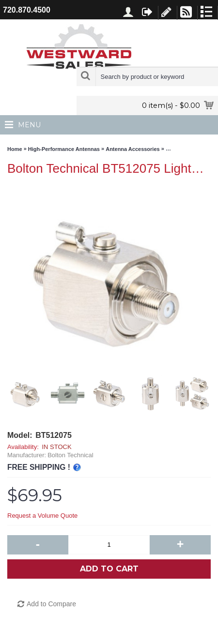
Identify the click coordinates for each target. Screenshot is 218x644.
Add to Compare (51, 604)
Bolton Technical (70, 455)
